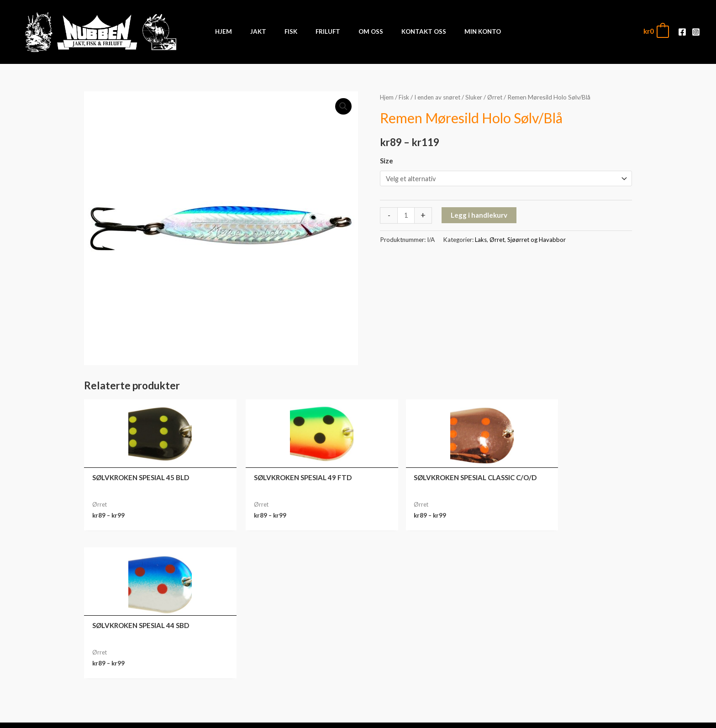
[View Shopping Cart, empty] (656, 31)
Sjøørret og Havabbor (537, 240)
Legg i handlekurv (479, 215)
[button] (343, 106)
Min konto (563, 629)
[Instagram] (696, 32)
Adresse (563, 672)
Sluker (478, 97)
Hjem (387, 97)
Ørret (499, 97)
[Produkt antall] (406, 216)
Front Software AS (210, 715)
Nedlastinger (563, 658)
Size (387, 161)
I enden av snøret (440, 97)
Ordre (563, 644)
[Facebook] (682, 32)
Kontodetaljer (563, 686)
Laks (481, 240)
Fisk (405, 97)
